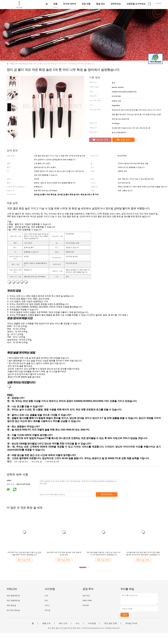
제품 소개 (46, 623)
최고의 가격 (100, 140)
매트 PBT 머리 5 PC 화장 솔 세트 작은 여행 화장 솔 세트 (64, 554)
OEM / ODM (87, 600)
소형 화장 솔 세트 (52, 462)
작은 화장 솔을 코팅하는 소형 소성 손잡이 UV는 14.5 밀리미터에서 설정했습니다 (103, 554)
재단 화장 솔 (11, 605)
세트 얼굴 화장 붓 (13, 596)
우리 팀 (47, 610)
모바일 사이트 (131, 623)
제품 (55, 4)
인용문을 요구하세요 (136, 4)
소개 (46, 596)
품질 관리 (100, 4)
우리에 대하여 (69, 4)
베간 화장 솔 (37, 462)
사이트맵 (92, 623)
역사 (46, 600)
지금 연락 (123, 140)
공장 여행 (86, 4)
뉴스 (78, 623)
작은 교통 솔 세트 (21, 462)
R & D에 (86, 605)
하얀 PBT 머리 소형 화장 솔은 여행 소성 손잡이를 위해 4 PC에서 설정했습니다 (24, 554)
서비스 (47, 605)
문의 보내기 (107, 494)
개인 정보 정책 (110, 623)
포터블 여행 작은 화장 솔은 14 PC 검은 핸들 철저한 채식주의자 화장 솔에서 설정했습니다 (143, 554)
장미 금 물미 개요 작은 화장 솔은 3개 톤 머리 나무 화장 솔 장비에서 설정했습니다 (64, 64)
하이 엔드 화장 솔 (13, 610)
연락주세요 (116, 4)
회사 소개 (63, 623)
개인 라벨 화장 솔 (13, 600)
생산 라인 (86, 596)
